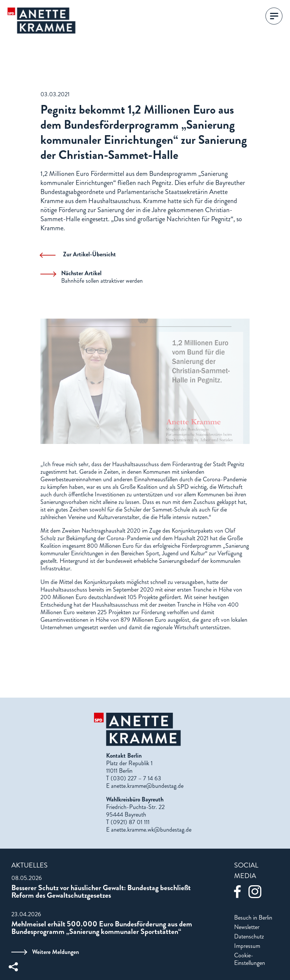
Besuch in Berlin (253, 918)
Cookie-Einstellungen (250, 959)
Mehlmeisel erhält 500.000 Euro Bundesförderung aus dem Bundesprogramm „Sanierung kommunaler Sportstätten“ (102, 928)
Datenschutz (249, 937)
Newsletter (247, 927)
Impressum (247, 946)
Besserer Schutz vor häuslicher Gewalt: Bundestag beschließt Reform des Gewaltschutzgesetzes (101, 892)
